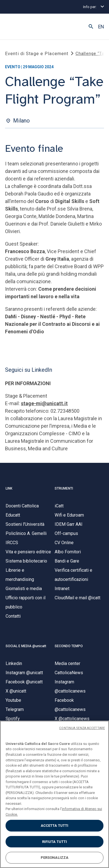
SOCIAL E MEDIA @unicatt (26, 646)
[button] (91, 27)
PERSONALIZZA (55, 858)
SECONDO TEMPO (69, 646)
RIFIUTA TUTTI (55, 842)
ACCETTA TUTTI (55, 826)
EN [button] (101, 27)
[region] (55, 794)
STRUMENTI (64, 488)
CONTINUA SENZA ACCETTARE (82, 728)
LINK (9, 488)
